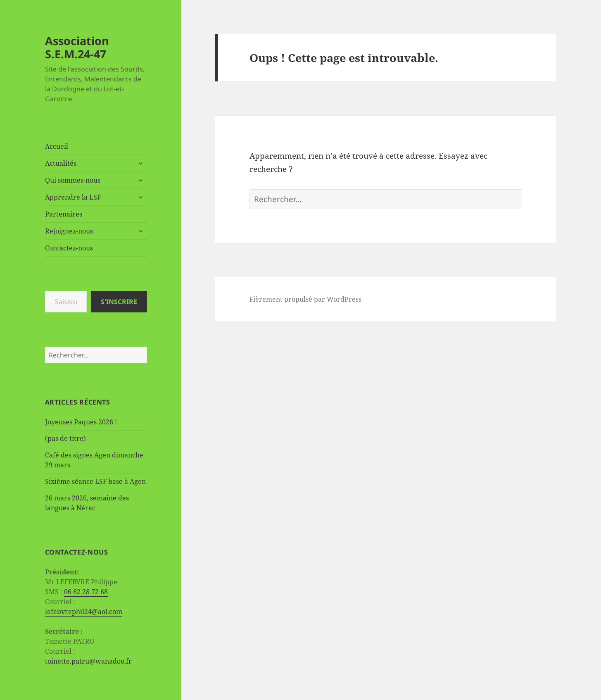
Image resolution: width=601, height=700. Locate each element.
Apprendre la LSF (73, 197)
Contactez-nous (69, 248)
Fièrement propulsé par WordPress (305, 299)
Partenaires (64, 214)
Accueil (57, 146)
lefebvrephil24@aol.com (84, 612)
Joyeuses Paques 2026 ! (81, 422)
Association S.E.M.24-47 (77, 47)
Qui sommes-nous (73, 180)
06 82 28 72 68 (86, 592)
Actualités (61, 163)
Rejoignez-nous (69, 231)
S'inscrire (119, 302)
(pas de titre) (65, 438)
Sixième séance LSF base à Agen (95, 481)
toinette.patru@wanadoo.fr (88, 661)
